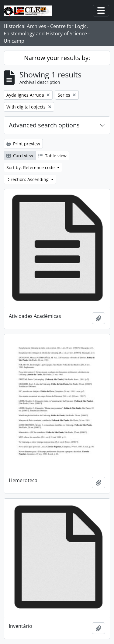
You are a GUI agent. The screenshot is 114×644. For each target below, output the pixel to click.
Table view (52, 156)
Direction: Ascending (28, 179)
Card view (20, 156)
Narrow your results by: (57, 58)
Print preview (23, 144)
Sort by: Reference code (31, 167)
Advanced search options (44, 125)
